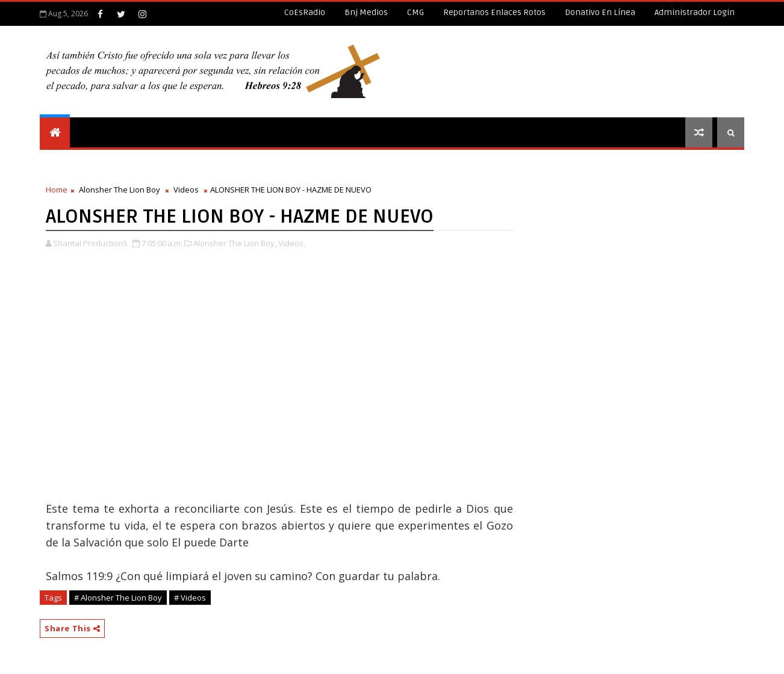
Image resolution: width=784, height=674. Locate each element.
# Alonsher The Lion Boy (118, 598)
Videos (186, 190)
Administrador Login (695, 12)
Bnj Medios (366, 12)
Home (57, 190)
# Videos (190, 598)
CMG (415, 12)
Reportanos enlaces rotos (494, 12)
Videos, (292, 243)
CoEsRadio (305, 12)
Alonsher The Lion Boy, (235, 243)
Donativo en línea (600, 12)
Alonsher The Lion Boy (120, 190)
